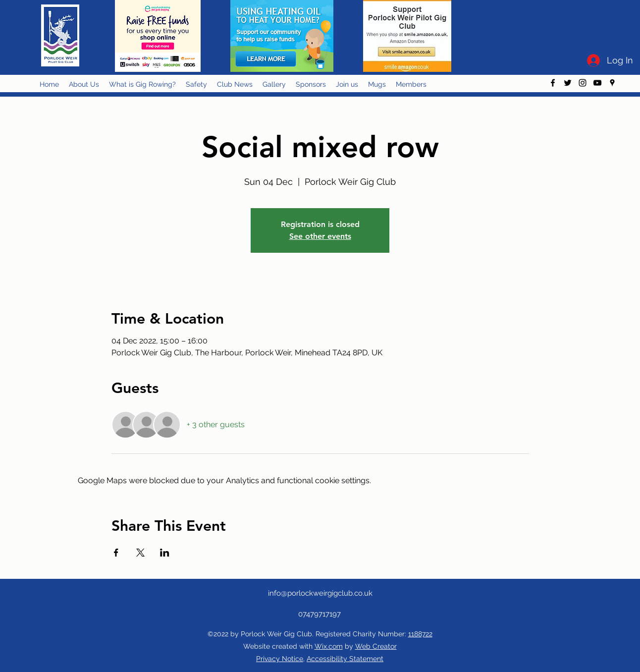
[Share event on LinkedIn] (165, 553)
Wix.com (329, 646)
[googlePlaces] (612, 83)
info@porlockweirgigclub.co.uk (320, 593)
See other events (320, 236)
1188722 (420, 634)
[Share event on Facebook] (116, 553)
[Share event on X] (140, 553)
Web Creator (376, 646)
